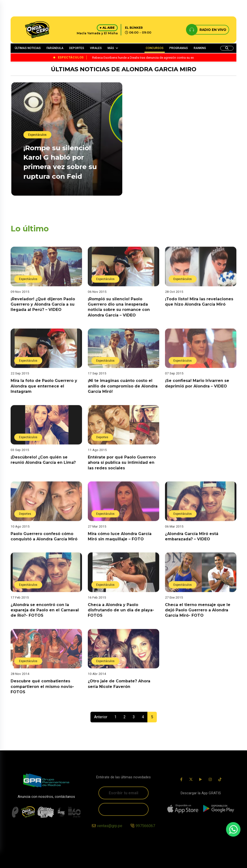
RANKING (200, 48)
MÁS (111, 48)
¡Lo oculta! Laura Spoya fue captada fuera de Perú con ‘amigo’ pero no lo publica (176, 129)
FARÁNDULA (55, 48)
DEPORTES (77, 48)
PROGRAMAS (179, 48)
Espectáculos (37, 135)
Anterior (101, 717)
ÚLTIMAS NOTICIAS (28, 48)
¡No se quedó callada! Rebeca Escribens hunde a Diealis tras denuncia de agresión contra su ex (180, 186)
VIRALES (96, 48)
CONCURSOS (155, 48)
